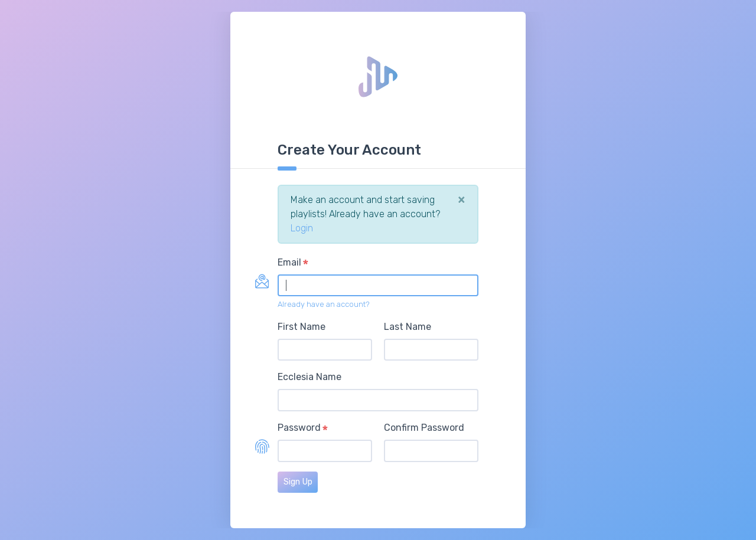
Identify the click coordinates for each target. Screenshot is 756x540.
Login (302, 228)
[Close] (462, 199)
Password (299, 428)
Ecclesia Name (309, 377)
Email (289, 262)
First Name (302, 327)
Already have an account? (324, 304)
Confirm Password (424, 428)
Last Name (408, 327)
